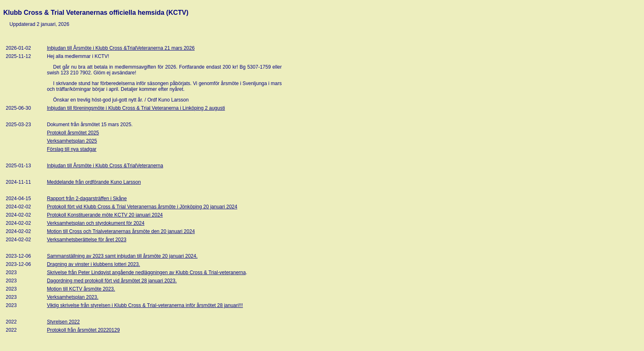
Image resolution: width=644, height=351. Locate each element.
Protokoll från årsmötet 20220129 (83, 330)
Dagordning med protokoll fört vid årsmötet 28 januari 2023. (112, 281)
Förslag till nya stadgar (72, 149)
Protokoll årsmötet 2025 (73, 133)
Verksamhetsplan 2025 (72, 141)
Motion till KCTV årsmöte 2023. (81, 289)
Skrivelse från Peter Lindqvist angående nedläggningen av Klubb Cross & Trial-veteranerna (146, 272)
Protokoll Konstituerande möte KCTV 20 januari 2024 (105, 215)
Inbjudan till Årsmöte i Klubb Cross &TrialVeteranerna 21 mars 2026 (121, 48)
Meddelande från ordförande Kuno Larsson (94, 182)
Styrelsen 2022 (63, 322)
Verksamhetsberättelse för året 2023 (86, 240)
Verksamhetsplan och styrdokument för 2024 (95, 223)
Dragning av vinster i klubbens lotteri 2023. (93, 264)
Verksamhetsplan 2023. (72, 297)
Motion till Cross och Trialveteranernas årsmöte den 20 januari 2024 (121, 231)
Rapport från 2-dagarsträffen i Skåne (87, 199)
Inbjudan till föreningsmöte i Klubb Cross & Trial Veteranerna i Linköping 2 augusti (136, 108)
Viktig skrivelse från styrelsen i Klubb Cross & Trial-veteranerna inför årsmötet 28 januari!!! (145, 305)
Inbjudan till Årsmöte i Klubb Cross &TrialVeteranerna (105, 166)
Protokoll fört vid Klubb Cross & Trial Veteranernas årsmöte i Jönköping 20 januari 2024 (142, 207)
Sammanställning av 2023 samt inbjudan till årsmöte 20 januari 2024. (122, 256)
